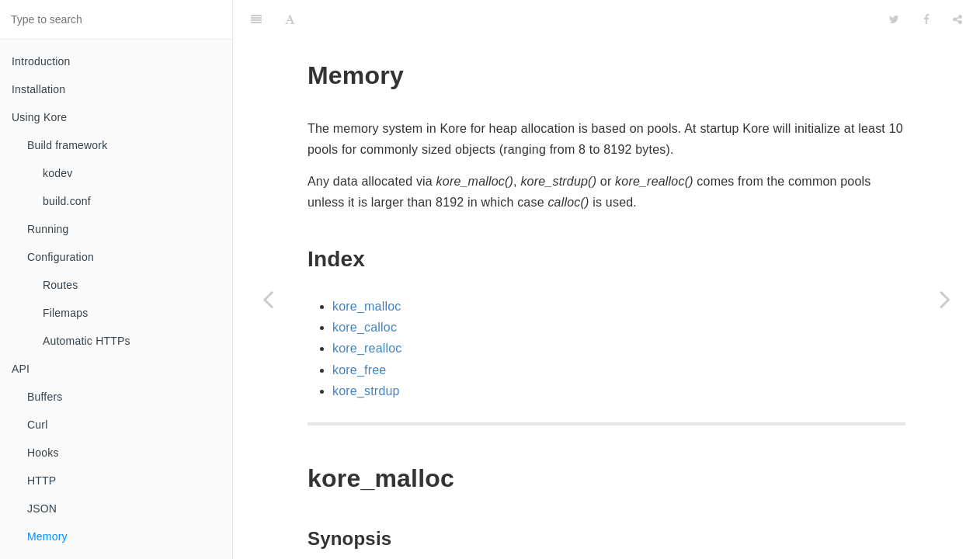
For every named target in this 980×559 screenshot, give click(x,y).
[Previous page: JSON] (268, 299)
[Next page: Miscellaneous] (945, 299)
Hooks (43, 453)
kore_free (359, 331)
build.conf (67, 201)
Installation (38, 89)
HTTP (42, 481)
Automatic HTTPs (87, 341)
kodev (57, 173)
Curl (37, 425)
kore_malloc (367, 267)
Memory (47, 536)
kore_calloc (365, 288)
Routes (61, 285)
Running (48, 229)
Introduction (41, 61)
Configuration (61, 257)
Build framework (67, 145)
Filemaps (65, 313)
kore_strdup (366, 352)
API (21, 369)
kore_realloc (367, 309)
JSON (42, 509)
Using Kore (39, 117)
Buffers (45, 397)
